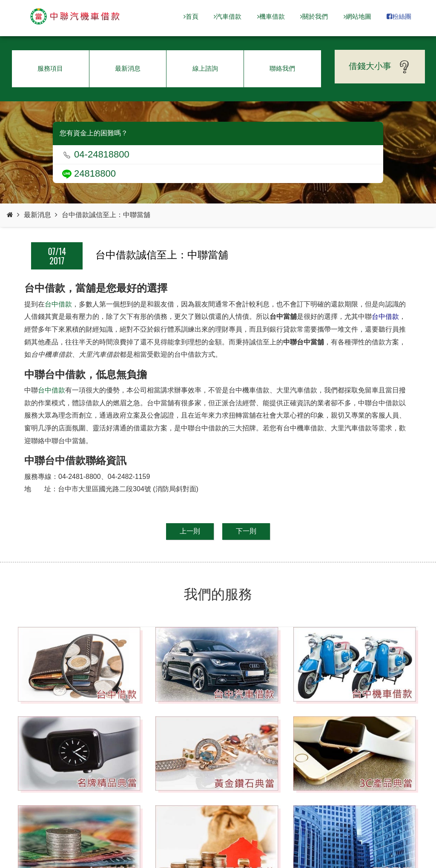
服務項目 (50, 68)
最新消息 (128, 68)
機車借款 (271, 16)
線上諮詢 (205, 68)
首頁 (191, 16)
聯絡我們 (282, 68)
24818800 (89, 173)
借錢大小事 (380, 67)
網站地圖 (357, 16)
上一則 (190, 531)
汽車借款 (228, 16)
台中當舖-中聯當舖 (75, 17)
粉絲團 (399, 16)
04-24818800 (96, 154)
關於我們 (314, 16)
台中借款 (58, 304)
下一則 (246, 531)
